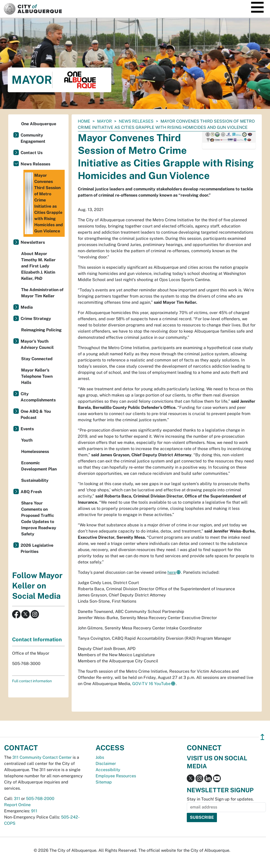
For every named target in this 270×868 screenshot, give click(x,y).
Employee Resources (116, 776)
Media (27, 307)
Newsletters (33, 242)
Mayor (104, 121)
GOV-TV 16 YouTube (151, 684)
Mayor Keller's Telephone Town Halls (37, 376)
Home (84, 121)
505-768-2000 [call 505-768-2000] (40, 799)
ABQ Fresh (31, 492)
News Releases (136, 121)
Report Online (17, 805)
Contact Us (32, 153)
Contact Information (37, 639)
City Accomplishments (38, 397)
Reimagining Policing (41, 330)
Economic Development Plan (39, 466)
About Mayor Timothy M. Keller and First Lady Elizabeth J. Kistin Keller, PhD (38, 266)
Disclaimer (106, 764)
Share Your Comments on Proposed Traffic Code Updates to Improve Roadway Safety (39, 519)
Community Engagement (33, 138)
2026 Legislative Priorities (37, 548)
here (172, 572)
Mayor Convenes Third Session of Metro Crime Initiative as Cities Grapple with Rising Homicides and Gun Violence (44, 203)
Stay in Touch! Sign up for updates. (220, 799)
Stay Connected (37, 359)
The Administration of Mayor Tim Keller (42, 293)
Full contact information (32, 681)
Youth (27, 440)
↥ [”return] (262, 737)
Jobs (100, 757)
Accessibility (108, 770)
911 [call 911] (34, 811)
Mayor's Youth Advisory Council (37, 344)
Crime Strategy (36, 319)
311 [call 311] (17, 799)
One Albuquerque (39, 124)
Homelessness (35, 452)
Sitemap (104, 782)
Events (27, 429)
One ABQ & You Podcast (36, 414)
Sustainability (35, 480)
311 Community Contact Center (42, 757)
